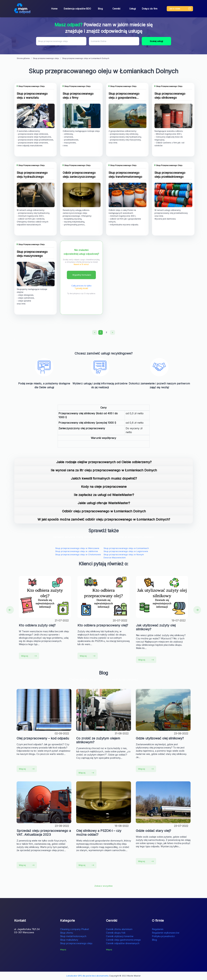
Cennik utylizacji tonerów (120, 936)
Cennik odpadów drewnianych (123, 943)
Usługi (133, 9)
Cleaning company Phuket (75, 929)
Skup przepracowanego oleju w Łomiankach (126, 548)
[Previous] (95, 333)
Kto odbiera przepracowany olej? (103, 625)
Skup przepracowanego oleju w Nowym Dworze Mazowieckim (124, 556)
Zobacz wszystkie (103, 886)
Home (54, 9)
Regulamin (158, 929)
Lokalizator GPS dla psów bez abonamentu (88, 976)
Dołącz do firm (150, 9)
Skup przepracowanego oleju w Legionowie (126, 551)
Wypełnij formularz (82, 275)
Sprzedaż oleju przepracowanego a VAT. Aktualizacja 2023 (44, 833)
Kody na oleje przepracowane (104, 487)
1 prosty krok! (81, 288)
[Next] (113, 333)
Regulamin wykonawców (166, 933)
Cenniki (116, 9)
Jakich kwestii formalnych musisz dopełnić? (104, 478)
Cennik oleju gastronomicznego (123, 940)
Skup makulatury (69, 940)
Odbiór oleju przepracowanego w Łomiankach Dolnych (104, 511)
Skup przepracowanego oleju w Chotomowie (78, 554)
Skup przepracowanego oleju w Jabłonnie (77, 551)
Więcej (29, 656)
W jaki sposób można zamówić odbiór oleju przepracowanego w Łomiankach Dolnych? (104, 519)
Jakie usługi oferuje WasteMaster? (104, 503)
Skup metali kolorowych (73, 936)
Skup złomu (67, 933)
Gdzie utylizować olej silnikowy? (160, 738)
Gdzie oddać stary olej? (153, 831)
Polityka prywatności (163, 936)
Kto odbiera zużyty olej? (37, 625)
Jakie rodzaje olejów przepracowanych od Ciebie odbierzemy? (104, 462)
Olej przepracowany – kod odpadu (43, 738)
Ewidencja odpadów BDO (77, 9)
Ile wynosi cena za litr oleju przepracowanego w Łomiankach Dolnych (104, 470)
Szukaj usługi (156, 41)
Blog (100, 9)
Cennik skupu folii (116, 933)
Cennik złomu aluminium (119, 929)
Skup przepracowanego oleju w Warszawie (77, 548)
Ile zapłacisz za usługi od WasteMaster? (104, 495)
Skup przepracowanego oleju (76, 943)
